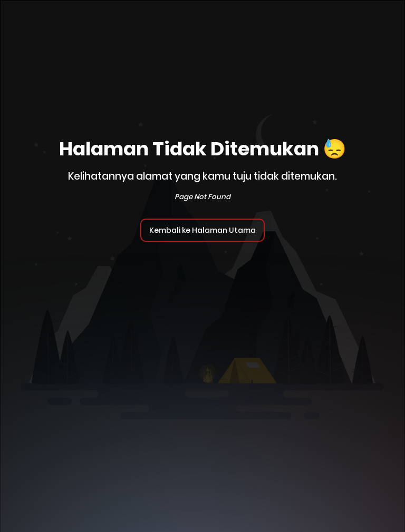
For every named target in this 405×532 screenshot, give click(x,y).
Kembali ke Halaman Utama (202, 230)
